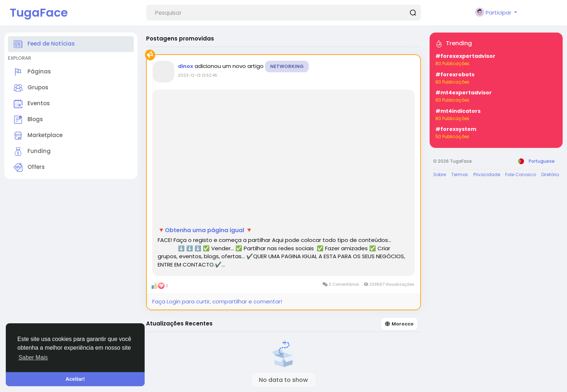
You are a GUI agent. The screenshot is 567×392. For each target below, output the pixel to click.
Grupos (31, 88)
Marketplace (38, 136)
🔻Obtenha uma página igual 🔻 (205, 230)
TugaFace (39, 12)
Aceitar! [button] (75, 379)
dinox (186, 66)
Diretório (550, 174)
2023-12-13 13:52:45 (198, 75)
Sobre (440, 174)
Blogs (28, 120)
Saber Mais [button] (33, 357)
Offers (29, 167)
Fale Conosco (521, 174)
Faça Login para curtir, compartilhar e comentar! (217, 301)
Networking (287, 66)
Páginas (32, 72)
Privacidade (487, 174)
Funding (32, 152)
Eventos (32, 104)
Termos (460, 174)
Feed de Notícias (44, 44)
